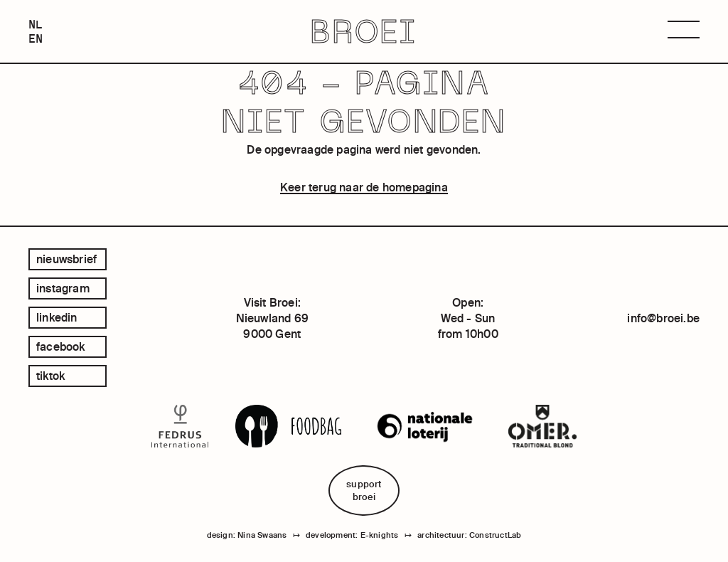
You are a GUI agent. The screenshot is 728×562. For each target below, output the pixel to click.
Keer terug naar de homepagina (364, 187)
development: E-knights (352, 535)
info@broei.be (663, 318)
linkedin (57, 317)
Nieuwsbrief (66, 259)
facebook (61, 346)
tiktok (50, 376)
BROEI (364, 32)
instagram (63, 288)
